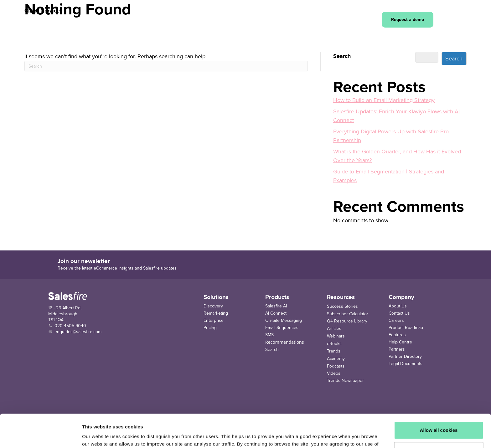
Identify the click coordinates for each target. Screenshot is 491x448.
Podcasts (336, 366)
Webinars (336, 336)
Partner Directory (405, 356)
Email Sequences (282, 328)
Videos (334, 373)
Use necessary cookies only (439, 417)
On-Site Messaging (284, 320)
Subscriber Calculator (348, 314)
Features (397, 335)
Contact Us (399, 313)
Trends (334, 351)
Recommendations (284, 342)
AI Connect (276, 313)
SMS (269, 335)
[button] (148, 20)
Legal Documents (406, 364)
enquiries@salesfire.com (78, 332)
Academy (336, 359)
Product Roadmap (406, 328)
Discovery (213, 306)
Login (366, 20)
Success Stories (342, 306)
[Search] (166, 66)
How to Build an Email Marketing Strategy (384, 100)
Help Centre (400, 342)
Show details (97, 436)
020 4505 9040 (70, 326)
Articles (334, 329)
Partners (397, 349)
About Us (398, 306)
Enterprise (214, 320)
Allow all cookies (439, 397)
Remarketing (216, 313)
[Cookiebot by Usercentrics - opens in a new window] (41, 436)
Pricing (210, 328)
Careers (396, 320)
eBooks (334, 344)
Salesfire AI (276, 306)
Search (342, 56)
